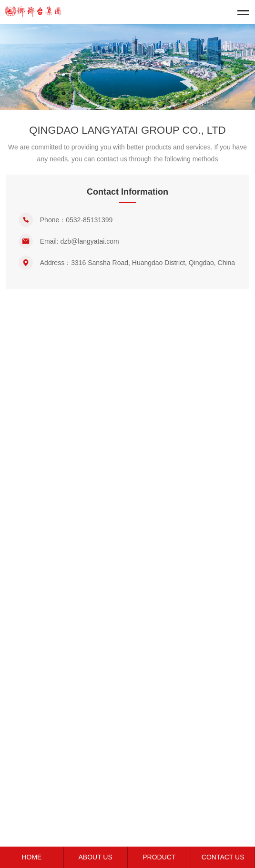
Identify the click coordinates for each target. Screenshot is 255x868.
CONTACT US (223, 857)
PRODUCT (159, 857)
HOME (31, 857)
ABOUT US (95, 857)
